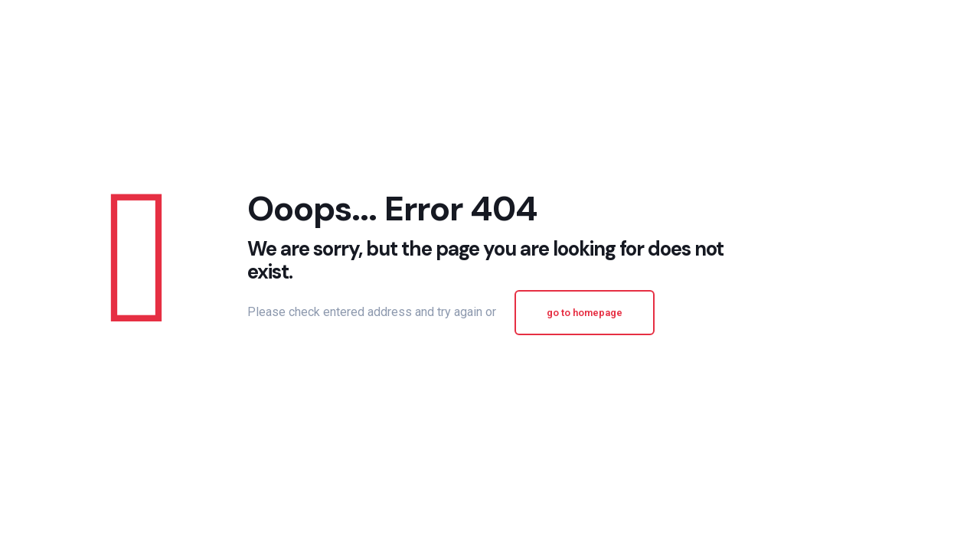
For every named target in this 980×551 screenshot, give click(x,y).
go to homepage (585, 313)
